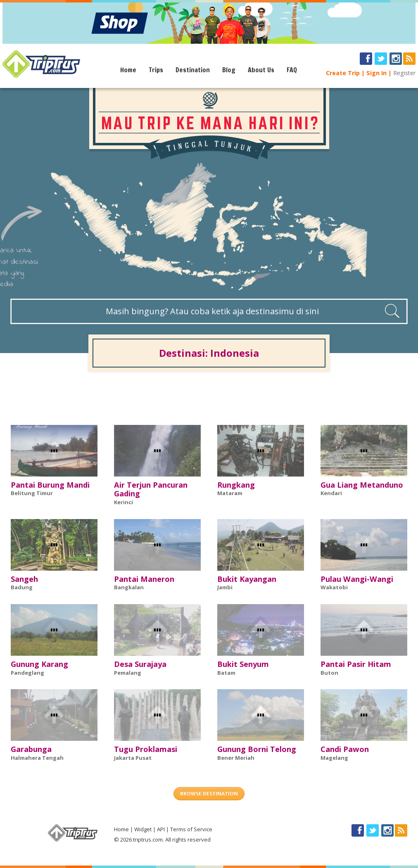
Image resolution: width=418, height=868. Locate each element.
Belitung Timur (32, 493)
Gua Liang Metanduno (362, 485)
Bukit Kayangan (247, 579)
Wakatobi (334, 587)
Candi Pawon (345, 749)
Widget (143, 829)
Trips (156, 70)
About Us (261, 70)
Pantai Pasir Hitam (356, 664)
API (161, 829)
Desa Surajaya (140, 664)
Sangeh (24, 579)
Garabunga (31, 749)
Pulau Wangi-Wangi (357, 579)
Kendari (331, 493)
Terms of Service (191, 829)
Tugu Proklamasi (146, 749)
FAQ (292, 70)
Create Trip (343, 73)
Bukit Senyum (243, 664)
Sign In (376, 73)
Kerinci (123, 502)
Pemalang (128, 673)
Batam (226, 673)
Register (404, 73)
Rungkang (236, 485)
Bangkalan (129, 587)
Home (128, 70)
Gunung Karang (39, 664)
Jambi (225, 587)
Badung (22, 587)
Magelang (334, 758)
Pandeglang (27, 673)
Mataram (230, 493)
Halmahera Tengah (37, 758)
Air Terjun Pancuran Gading (151, 489)
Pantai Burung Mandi (50, 485)
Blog (229, 70)
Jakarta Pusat (133, 758)
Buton (329, 673)
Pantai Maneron (144, 579)
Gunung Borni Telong (257, 749)
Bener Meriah (236, 758)
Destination (193, 70)
